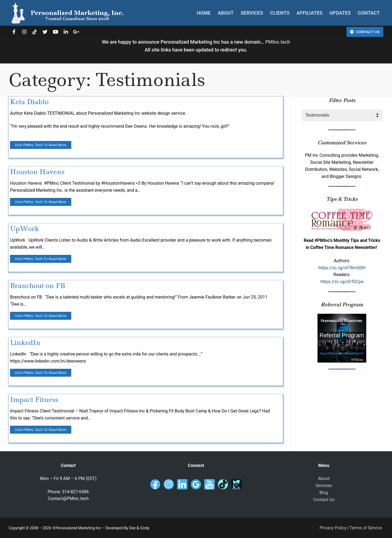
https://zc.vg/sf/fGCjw (342, 282)
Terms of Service (366, 528)
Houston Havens (37, 172)
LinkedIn (25, 343)
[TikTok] (35, 32)
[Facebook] (14, 32)
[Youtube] (56, 32)
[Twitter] (45, 32)
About (324, 478)
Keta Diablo (29, 102)
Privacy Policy (333, 528)
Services (324, 486)
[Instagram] (24, 32)
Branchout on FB (38, 286)
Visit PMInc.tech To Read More (41, 145)
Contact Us (365, 32)
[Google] (76, 32)
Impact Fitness (34, 400)
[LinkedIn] (66, 32)
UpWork (25, 229)
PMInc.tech (278, 42)
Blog (324, 493)
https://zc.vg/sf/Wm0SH (342, 268)
